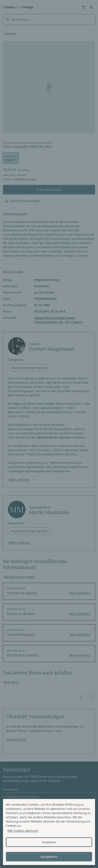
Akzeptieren (49, 857)
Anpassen (49, 842)
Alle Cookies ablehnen (23, 831)
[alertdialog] (49, 832)
